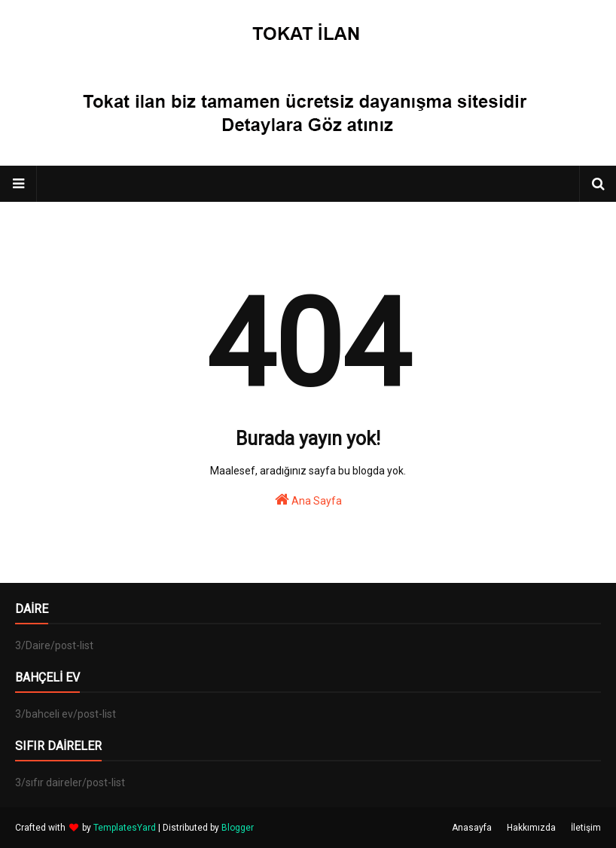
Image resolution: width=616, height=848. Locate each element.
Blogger (238, 828)
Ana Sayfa (308, 499)
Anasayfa (472, 828)
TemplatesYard (125, 828)
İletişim (586, 828)
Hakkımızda (531, 828)
